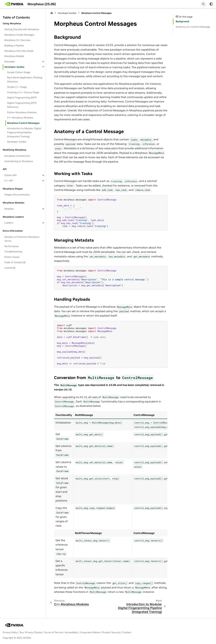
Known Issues (12, 257)
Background (182, 21)
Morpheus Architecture (17, 156)
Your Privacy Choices (31, 632)
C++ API (9, 181)
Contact (127, 632)
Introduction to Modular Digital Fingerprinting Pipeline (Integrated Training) (24, 132)
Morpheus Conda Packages (19, 35)
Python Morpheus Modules (22, 112)
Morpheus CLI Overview (17, 40)
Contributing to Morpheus (19, 161)
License (9, 268)
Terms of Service (53, 632)
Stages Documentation (17, 195)
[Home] (52, 13)
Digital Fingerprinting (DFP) (22, 98)
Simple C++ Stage (17, 87)
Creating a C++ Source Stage (23, 92)
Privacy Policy (10, 632)
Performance (12, 246)
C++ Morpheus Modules (20, 118)
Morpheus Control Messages (23, 123)
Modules (9, 209)
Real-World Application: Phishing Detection (25, 80)
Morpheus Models (14, 56)
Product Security (111, 632)
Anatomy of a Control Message (193, 27)
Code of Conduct (14, 262)
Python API (10, 175)
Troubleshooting (13, 252)
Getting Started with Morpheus (22, 29)
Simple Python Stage (19, 72)
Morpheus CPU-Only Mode (19, 51)
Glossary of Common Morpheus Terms (22, 239)
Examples (10, 61)
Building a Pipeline (14, 45)
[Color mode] (211, 4)
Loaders (9, 223)
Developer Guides (14, 67)
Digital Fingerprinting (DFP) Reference (22, 105)
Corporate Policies (90, 632)
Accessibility (71, 632)
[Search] (203, 4)
